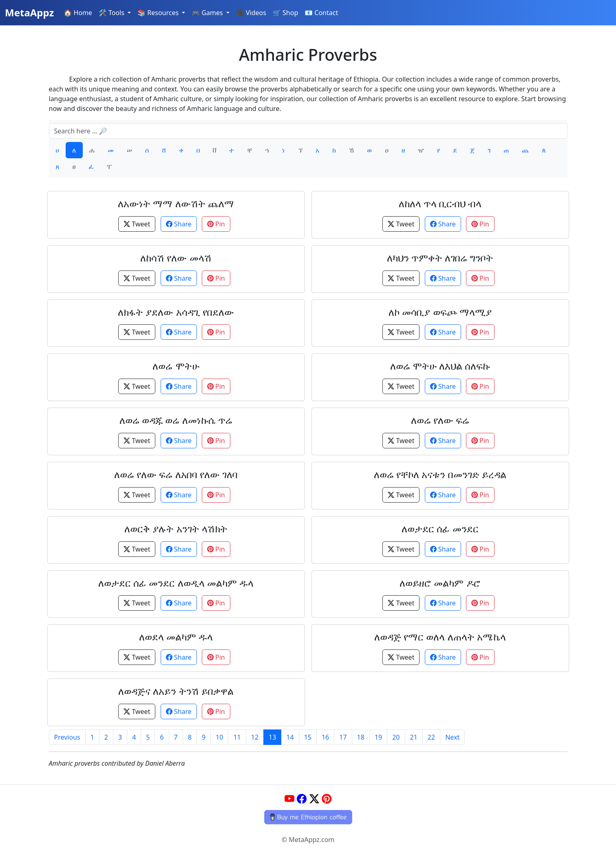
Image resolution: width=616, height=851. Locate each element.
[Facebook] (302, 799)
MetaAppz (29, 12)
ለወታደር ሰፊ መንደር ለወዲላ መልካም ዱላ (176, 583)
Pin (216, 224)
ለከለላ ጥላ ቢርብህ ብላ (440, 203)
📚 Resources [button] (159, 13)
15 (308, 737)
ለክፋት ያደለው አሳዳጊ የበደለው (176, 312)
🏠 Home (78, 13)
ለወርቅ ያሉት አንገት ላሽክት (176, 529)
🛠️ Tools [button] (112, 13)
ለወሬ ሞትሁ (176, 366)
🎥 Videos (251, 13)
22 (431, 737)
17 (343, 737)
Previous (67, 737)
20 (396, 737)
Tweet (137, 224)
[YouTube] (289, 799)
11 (237, 737)
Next (452, 737)
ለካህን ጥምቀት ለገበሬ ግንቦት (440, 258)
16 (325, 737)
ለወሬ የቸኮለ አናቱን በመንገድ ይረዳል (440, 474)
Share (179, 224)
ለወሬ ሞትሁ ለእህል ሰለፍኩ (440, 366)
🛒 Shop (285, 13)
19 (378, 737)
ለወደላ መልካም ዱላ (176, 637)
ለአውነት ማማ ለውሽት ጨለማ (176, 203)
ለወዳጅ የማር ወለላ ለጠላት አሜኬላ (440, 637)
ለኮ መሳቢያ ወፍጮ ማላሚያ (440, 312)
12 (255, 737)
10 (219, 737)
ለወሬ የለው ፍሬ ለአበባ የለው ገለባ (176, 474)
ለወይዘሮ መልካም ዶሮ (440, 583)
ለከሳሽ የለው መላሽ (176, 258)
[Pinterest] (327, 799)
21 (414, 737)
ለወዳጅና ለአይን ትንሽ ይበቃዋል (176, 691)
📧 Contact (321, 13)
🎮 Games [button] (208, 13)
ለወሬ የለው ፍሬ (440, 420)
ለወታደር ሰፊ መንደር (440, 529)
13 (272, 737)
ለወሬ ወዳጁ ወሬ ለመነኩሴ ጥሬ (176, 420)
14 (290, 737)
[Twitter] (314, 799)
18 (361, 737)
